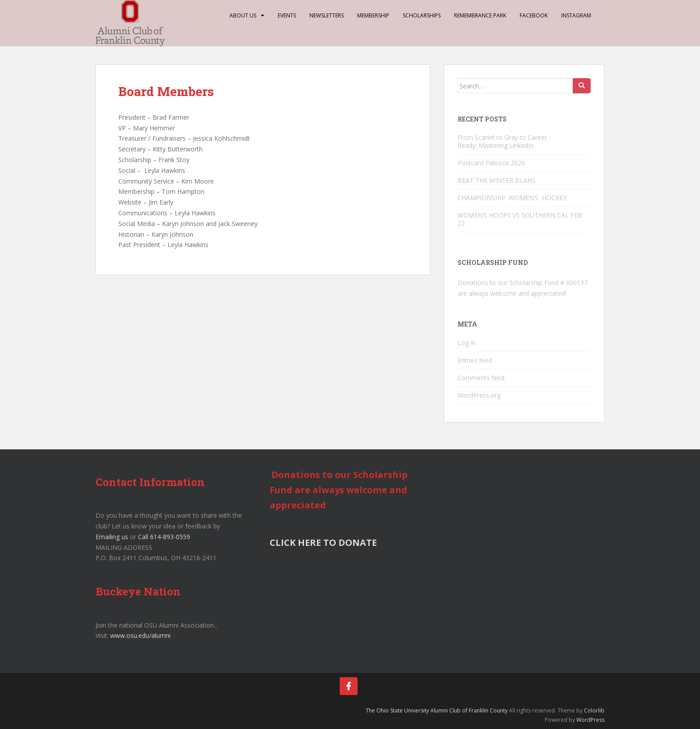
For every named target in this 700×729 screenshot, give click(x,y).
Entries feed (475, 360)
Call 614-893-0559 (164, 537)
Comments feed (481, 378)
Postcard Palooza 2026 (491, 163)
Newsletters (327, 15)
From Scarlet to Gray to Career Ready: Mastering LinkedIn (502, 141)
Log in (467, 343)
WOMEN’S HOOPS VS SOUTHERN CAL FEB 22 (520, 219)
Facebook (534, 15)
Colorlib (594, 710)
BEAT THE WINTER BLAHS (496, 180)
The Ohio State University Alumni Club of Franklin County (437, 710)
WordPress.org (479, 395)
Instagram (576, 15)
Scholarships (422, 15)
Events (287, 15)
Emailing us (112, 537)
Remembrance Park (480, 15)
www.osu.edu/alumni (140, 635)
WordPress (590, 720)
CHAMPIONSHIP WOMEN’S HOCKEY (513, 198)
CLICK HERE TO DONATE (323, 543)
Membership (373, 15)
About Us (243, 15)
